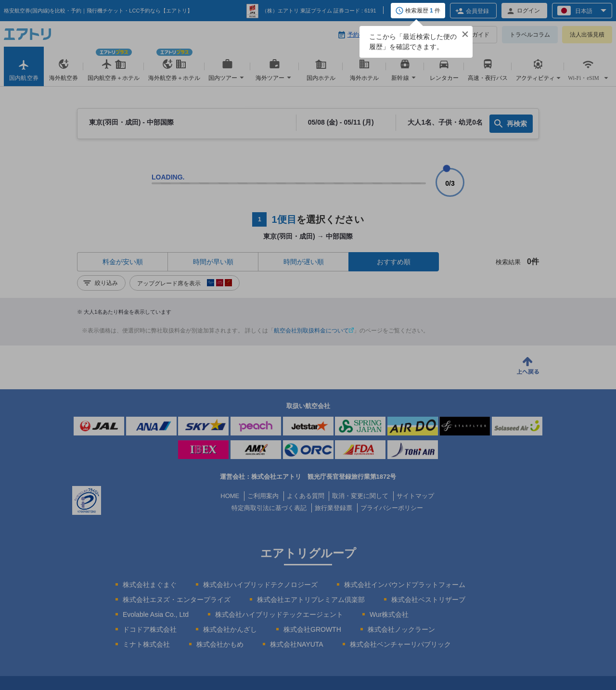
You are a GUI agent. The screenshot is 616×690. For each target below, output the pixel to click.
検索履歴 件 (423, 11)
